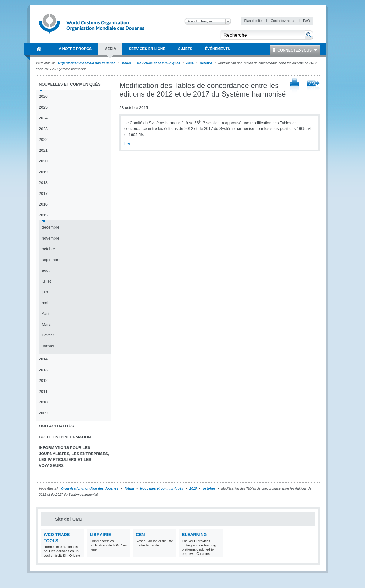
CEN (140, 535)
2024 (43, 118)
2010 (43, 402)
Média (126, 63)
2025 (43, 107)
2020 (43, 161)
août (46, 270)
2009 (43, 413)
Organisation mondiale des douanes (87, 63)
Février (48, 335)
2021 (43, 150)
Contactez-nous (283, 21)
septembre (51, 260)
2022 (43, 139)
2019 (43, 172)
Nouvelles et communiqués (159, 63)
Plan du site (254, 21)
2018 (43, 183)
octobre (206, 63)
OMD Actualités (56, 426)
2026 (43, 96)
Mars (46, 324)
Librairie (100, 535)
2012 (43, 381)
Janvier (48, 346)
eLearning (194, 535)
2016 (43, 204)
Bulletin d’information (65, 437)
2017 (43, 194)
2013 (43, 370)
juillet (46, 281)
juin (45, 292)
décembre (51, 227)
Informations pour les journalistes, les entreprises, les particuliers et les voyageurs (74, 457)
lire (127, 143)
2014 (43, 359)
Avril (46, 313)
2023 (43, 129)
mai (45, 303)
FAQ (306, 21)
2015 (190, 63)
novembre (51, 238)
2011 (43, 391)
